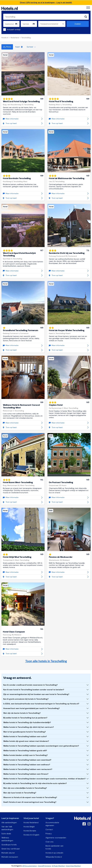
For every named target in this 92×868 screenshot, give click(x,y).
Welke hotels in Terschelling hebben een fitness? (26, 774)
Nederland (15, 38)
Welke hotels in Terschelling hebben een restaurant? (28, 769)
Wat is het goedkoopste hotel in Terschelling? (24, 732)
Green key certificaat (11, 849)
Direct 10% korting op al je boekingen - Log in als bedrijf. (46, 2)
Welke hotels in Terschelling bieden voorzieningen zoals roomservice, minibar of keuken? (44, 779)
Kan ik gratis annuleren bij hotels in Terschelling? (26, 699)
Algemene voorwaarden (56, 838)
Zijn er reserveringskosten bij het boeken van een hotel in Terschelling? (36, 694)
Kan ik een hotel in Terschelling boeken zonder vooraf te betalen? (34, 690)
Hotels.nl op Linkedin (54, 853)
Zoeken (78, 24)
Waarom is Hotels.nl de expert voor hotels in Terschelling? (30, 797)
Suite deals (6, 834)
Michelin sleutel (8, 853)
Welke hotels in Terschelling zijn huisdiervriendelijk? (27, 722)
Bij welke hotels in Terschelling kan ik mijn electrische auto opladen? (35, 783)
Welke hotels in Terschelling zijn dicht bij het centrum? (29, 727)
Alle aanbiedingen (9, 823)
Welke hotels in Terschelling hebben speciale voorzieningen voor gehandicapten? (41, 746)
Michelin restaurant (10, 857)
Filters (7, 47)
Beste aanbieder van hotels (54, 847)
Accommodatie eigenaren (52, 824)
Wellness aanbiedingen (7, 839)
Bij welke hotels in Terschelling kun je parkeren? (25, 718)
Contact (49, 829)
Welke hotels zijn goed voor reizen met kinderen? (26, 741)
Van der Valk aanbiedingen (7, 828)
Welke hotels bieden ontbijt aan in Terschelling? (25, 755)
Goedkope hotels (9, 845)
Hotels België (29, 827)
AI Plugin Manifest (58, 866)
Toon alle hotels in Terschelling (46, 661)
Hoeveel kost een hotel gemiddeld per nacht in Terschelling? (31, 708)
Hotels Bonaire (30, 831)
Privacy (49, 834)
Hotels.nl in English (31, 835)
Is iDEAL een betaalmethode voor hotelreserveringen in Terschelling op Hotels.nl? (41, 704)
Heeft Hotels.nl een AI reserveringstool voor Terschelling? (30, 802)
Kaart (19, 47)
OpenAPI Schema (44, 866)
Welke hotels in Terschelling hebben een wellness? (27, 765)
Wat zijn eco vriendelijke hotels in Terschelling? (25, 788)
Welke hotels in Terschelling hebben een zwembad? (27, 760)
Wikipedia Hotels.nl (54, 857)
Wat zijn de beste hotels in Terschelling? (22, 713)
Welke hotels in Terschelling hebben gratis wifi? (25, 751)
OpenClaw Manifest (73, 866)
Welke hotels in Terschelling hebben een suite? (25, 736)
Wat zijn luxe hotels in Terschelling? (20, 793)
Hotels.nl (5, 38)
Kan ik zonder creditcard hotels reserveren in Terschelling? (30, 685)
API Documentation (30, 866)
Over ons (49, 842)
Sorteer (31, 47)
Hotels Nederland (31, 823)
